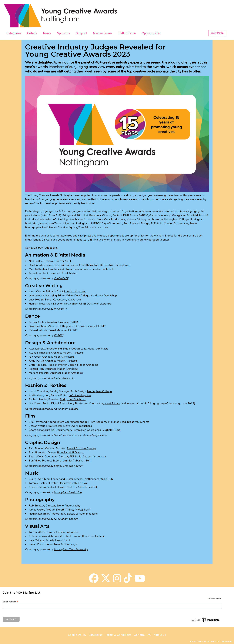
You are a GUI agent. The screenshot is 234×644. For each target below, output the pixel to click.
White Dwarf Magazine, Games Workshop (91, 296)
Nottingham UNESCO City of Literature (88, 304)
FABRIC (76, 322)
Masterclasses (103, 33)
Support (81, 33)
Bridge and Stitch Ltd (73, 399)
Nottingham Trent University (71, 549)
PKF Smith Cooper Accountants (88, 457)
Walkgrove (74, 300)
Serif (68, 261)
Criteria (32, 33)
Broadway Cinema (138, 422)
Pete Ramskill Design (71, 453)
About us (160, 635)
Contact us (96, 635)
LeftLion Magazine (75, 292)
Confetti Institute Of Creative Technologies (105, 265)
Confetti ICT (109, 269)
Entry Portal (217, 33)
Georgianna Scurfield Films (103, 430)
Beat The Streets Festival (82, 487)
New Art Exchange (66, 544)
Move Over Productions (78, 426)
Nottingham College (99, 391)
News (47, 33)
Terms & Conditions (118, 635)
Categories (14, 33)
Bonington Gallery (67, 532)
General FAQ (143, 635)
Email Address (11, 602)
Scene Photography (68, 506)
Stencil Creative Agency (81, 448)
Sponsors (64, 33)
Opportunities (151, 33)
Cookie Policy (77, 635)
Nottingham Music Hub (99, 479)
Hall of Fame (127, 33)
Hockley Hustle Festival (73, 483)
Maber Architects (98, 349)
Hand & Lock (112, 403)
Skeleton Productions (67, 435)
